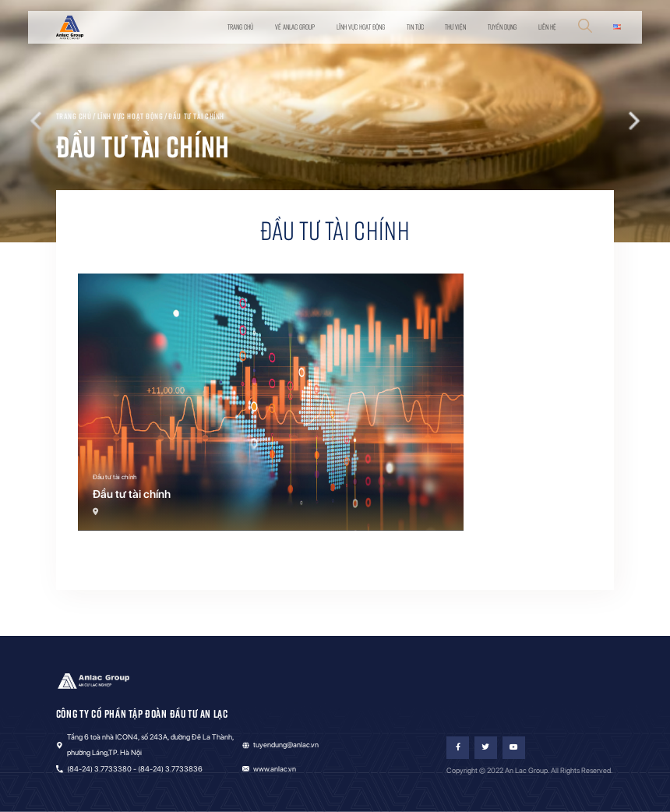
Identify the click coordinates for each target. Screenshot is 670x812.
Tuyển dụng (502, 27)
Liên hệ (547, 27)
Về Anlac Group (295, 27)
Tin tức (415, 27)
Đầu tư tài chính (196, 116)
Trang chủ (74, 116)
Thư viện (455, 27)
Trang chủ (240, 27)
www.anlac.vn (275, 769)
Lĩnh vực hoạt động (361, 27)
